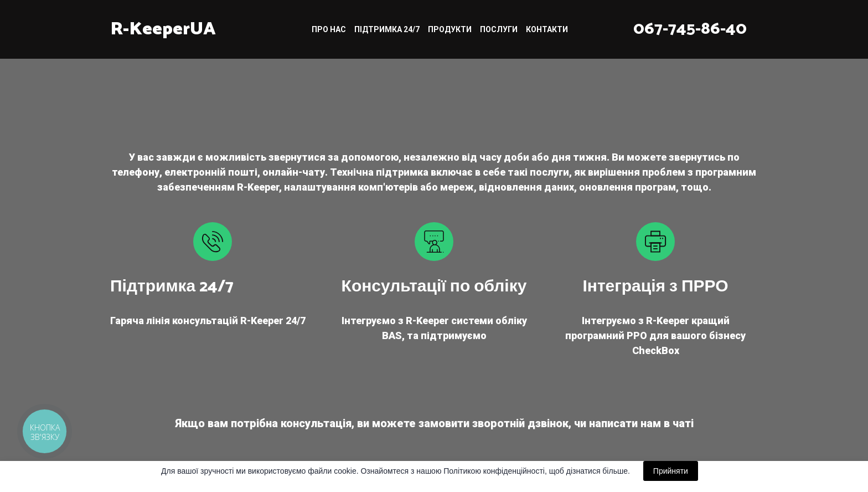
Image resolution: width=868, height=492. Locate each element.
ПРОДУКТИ (450, 29)
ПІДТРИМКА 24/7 (387, 29)
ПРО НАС (329, 29)
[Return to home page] (163, 29)
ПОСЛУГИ (499, 29)
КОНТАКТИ (547, 29)
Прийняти (671, 471)
